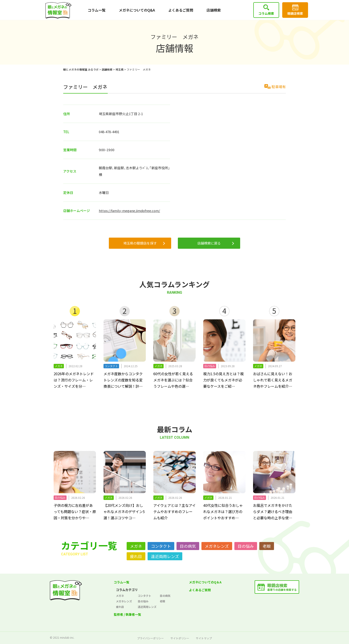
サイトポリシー (180, 638)
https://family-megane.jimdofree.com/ (129, 211)
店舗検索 (214, 10)
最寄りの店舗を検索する (282, 587)
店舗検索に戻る (209, 243)
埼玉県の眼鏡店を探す (140, 243)
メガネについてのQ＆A (205, 582)
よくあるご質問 (181, 10)
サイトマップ (204, 638)
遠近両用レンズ (165, 556)
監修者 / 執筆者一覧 (127, 614)
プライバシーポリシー (150, 638)
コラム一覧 (97, 10)
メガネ (136, 546)
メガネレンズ (217, 546)
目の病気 (188, 546)
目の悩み (246, 546)
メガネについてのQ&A (137, 10)
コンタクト (161, 546)
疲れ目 (136, 556)
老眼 (267, 546)
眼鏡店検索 (295, 13)
